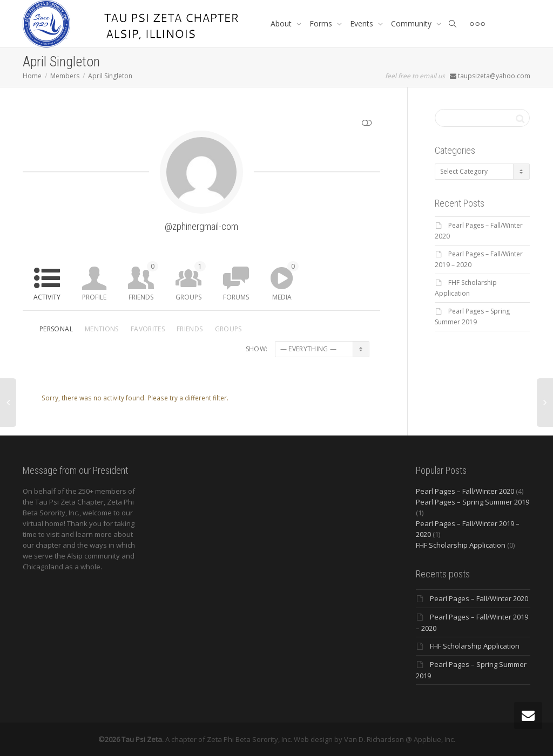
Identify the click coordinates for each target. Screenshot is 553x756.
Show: (257, 349)
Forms (322, 23)
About (282, 23)
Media (285, 281)
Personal (56, 329)
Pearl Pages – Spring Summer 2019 (473, 502)
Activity (47, 297)
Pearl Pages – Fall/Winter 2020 (465, 491)
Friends (143, 281)
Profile (94, 297)
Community (412, 23)
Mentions (102, 329)
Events (363, 23)
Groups (191, 281)
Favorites (148, 329)
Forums (236, 297)
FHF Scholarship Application (461, 545)
